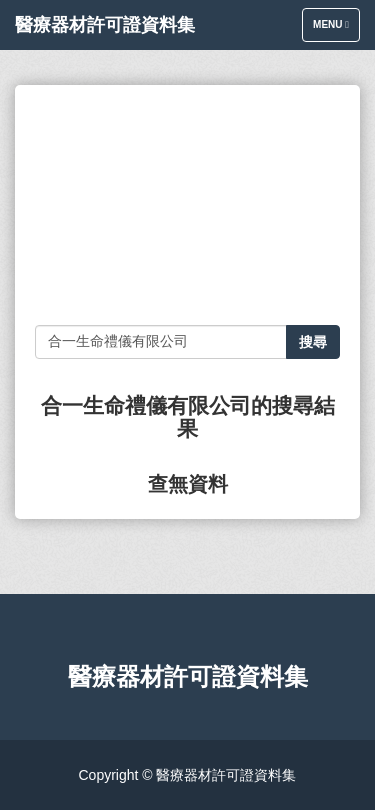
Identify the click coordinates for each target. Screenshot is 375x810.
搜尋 (313, 342)
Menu (336, 29)
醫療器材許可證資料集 (105, 25)
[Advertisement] (187, 205)
